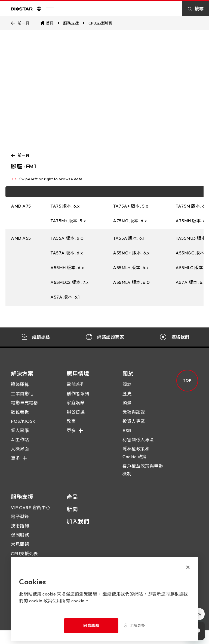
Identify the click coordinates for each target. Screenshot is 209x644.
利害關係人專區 (138, 444)
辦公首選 (76, 417)
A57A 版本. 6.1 (65, 297)
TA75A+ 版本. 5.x (130, 206)
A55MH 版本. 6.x (67, 268)
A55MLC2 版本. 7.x (70, 282)
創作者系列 (78, 398)
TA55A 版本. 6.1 (129, 238)
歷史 (127, 398)
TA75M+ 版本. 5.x (68, 221)
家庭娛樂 (76, 408)
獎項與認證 (134, 417)
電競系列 (76, 389)
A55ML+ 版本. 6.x (131, 268)
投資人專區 (134, 426)
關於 (127, 389)
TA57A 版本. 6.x (67, 253)
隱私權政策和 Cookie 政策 (136, 458)
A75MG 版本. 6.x (130, 221)
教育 (71, 426)
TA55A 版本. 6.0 (67, 238)
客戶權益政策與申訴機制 (143, 475)
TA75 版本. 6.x (65, 206)
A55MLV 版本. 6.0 (131, 282)
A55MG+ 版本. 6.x (131, 253)
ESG (127, 435)
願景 (127, 408)
